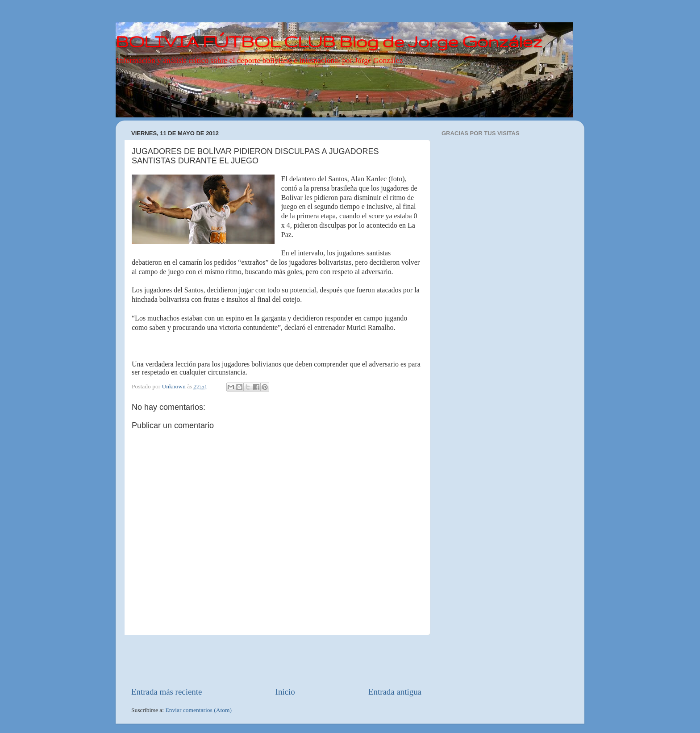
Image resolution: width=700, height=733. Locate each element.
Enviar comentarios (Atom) (199, 710)
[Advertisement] (276, 661)
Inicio (285, 692)
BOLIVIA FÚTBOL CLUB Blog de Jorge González (329, 41)
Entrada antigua (395, 692)
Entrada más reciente (167, 692)
